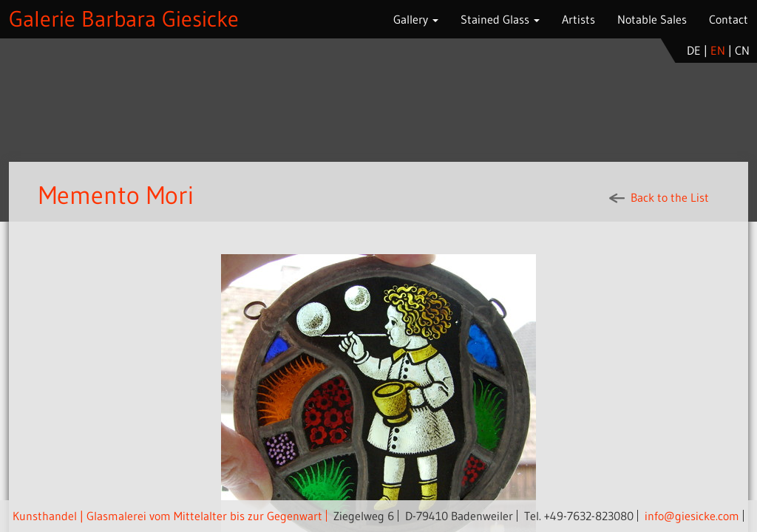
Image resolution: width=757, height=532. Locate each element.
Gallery (416, 19)
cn (742, 50)
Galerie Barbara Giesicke (124, 19)
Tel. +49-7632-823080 (579, 516)
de (694, 50)
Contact (729, 19)
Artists (578, 19)
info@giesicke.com (692, 516)
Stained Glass (500, 19)
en (718, 50)
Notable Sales (652, 19)
